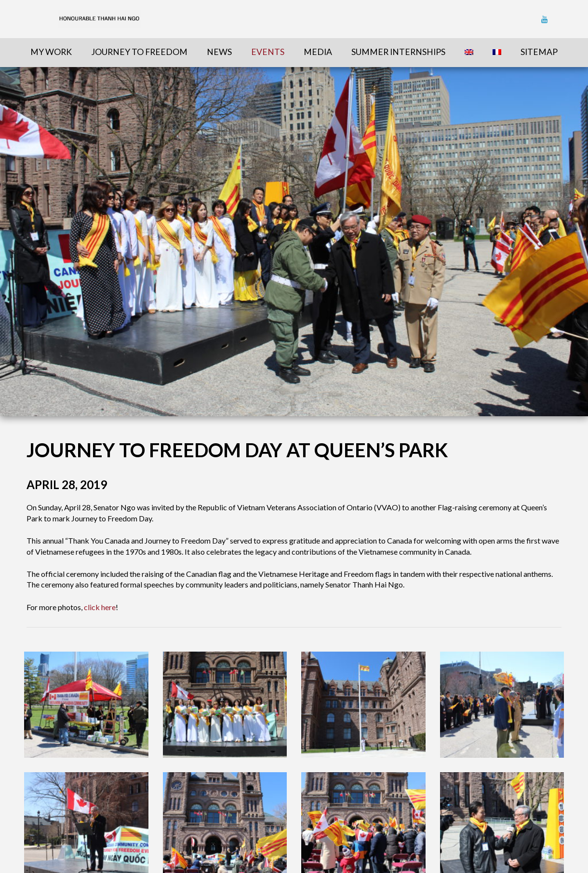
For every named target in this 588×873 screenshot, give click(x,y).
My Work (51, 52)
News (219, 52)
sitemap (539, 52)
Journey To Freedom (139, 52)
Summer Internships (398, 52)
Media (318, 52)
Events (268, 52)
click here (100, 607)
